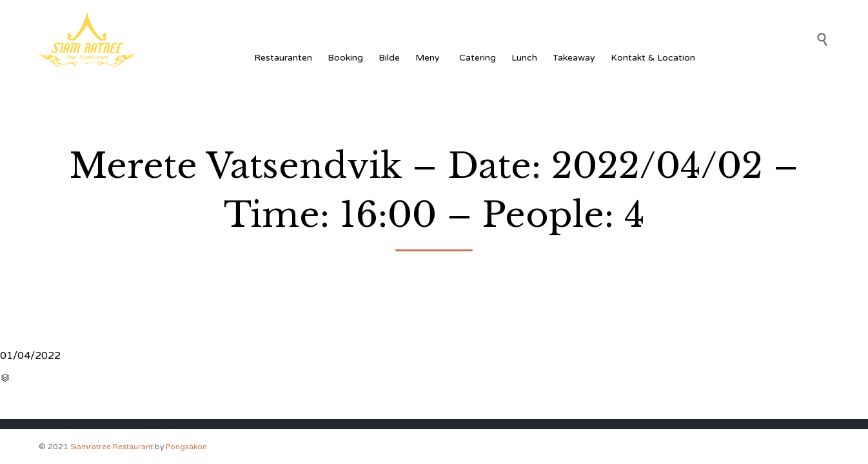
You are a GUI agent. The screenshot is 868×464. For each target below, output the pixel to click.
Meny (429, 58)
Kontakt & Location (653, 58)
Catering (478, 58)
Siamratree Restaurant (112, 447)
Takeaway (574, 58)
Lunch (524, 58)
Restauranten (283, 58)
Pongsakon (186, 447)
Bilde (389, 58)
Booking (345, 58)
